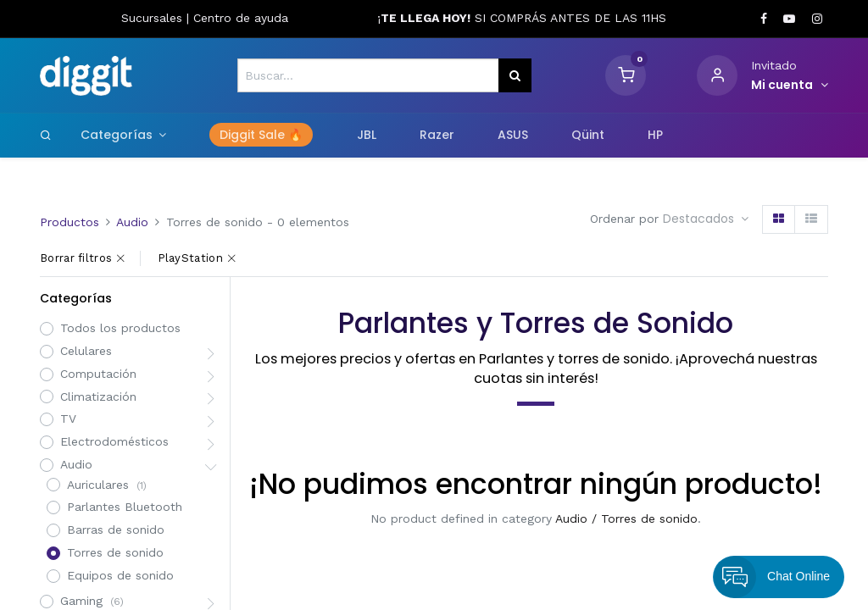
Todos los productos (120, 328)
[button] (706, 219)
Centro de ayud (237, 18)
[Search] (46, 135)
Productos (70, 222)
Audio (132, 222)
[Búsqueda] (515, 75)
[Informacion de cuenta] (790, 86)
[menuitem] (262, 136)
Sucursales (154, 18)
